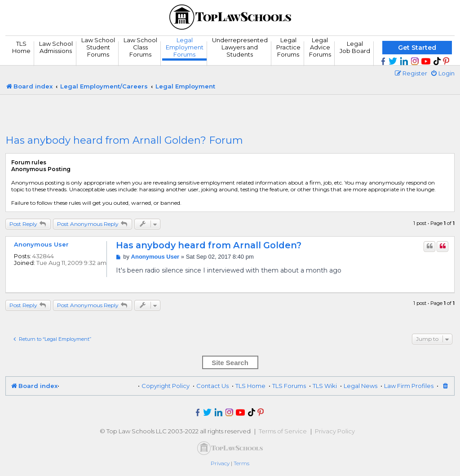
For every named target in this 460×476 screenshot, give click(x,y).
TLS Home (21, 47)
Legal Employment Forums (185, 47)
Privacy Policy (335, 431)
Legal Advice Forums (320, 47)
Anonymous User (41, 244)
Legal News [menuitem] (360, 386)
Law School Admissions (56, 47)
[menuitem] (442, 73)
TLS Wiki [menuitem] (325, 386)
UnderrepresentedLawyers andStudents (240, 47)
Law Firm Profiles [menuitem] (409, 386)
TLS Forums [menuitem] (289, 386)
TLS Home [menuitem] (250, 386)
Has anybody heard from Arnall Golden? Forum (124, 140)
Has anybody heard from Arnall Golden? (209, 245)
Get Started (417, 48)
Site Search (230, 363)
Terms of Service (283, 431)
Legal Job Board (355, 47)
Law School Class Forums (140, 47)
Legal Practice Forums (288, 47)
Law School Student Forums (98, 47)
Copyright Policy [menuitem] (166, 386)
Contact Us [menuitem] (212, 386)
